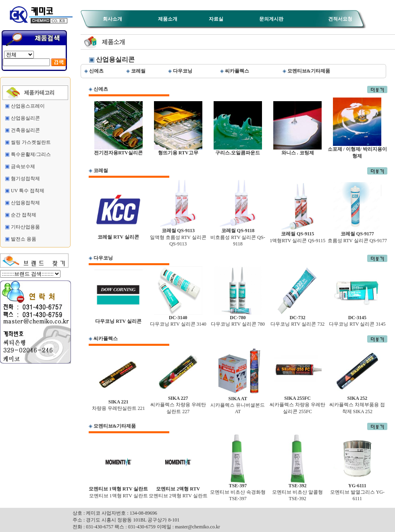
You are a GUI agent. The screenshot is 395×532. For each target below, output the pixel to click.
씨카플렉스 (106, 339)
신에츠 (101, 89)
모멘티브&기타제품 (115, 426)
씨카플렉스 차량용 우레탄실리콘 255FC (297, 403)
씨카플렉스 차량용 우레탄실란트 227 (178, 403)
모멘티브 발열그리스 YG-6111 (357, 490)
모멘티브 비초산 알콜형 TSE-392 (297, 490)
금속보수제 (23, 166)
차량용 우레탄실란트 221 (118, 403)
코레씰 (101, 170)
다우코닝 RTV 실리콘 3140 (178, 319)
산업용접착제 (25, 203)
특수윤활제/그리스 (31, 154)
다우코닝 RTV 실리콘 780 (238, 319)
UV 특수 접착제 (28, 191)
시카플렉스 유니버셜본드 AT (238, 403)
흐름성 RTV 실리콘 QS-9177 (357, 235)
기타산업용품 (25, 227)
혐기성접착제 (25, 179)
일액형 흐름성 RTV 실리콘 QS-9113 (178, 235)
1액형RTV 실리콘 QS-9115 (297, 235)
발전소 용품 (24, 239)
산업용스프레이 (28, 106)
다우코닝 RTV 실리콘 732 (297, 319)
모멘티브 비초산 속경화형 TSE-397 (238, 490)
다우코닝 (103, 258)
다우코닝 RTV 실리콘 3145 (357, 319)
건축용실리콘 (25, 130)
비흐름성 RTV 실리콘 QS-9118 (238, 235)
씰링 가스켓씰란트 (31, 142)
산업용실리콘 (25, 118)
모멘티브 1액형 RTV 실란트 (118, 490)
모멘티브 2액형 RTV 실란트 (178, 490)
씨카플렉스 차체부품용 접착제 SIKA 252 (357, 403)
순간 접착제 (24, 215)
